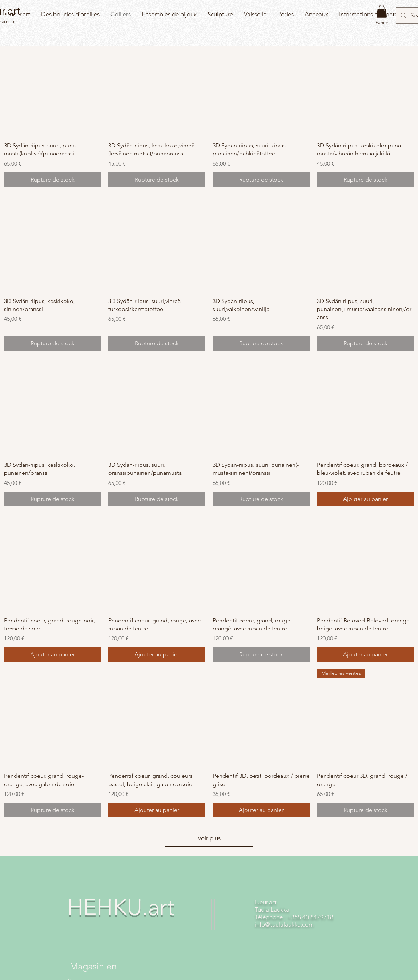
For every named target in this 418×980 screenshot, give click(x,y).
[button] (382, 11)
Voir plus (209, 838)
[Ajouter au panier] (365, 499)
